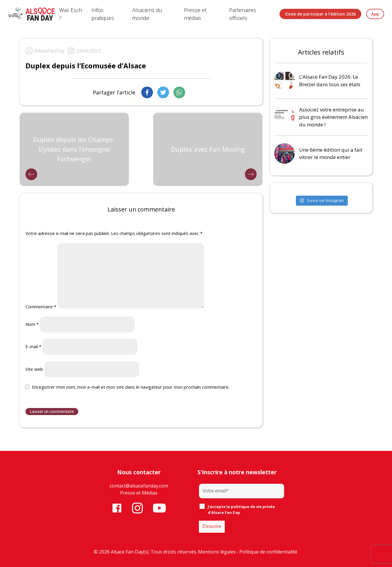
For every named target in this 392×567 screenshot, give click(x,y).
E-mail (33, 346)
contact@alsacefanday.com (139, 486)
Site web (34, 369)
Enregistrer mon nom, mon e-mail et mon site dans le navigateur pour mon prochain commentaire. (131, 387)
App (375, 14)
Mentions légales (217, 552)
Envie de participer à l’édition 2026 (321, 14)
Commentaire (41, 307)
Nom (32, 324)
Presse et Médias (139, 493)
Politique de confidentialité (268, 552)
